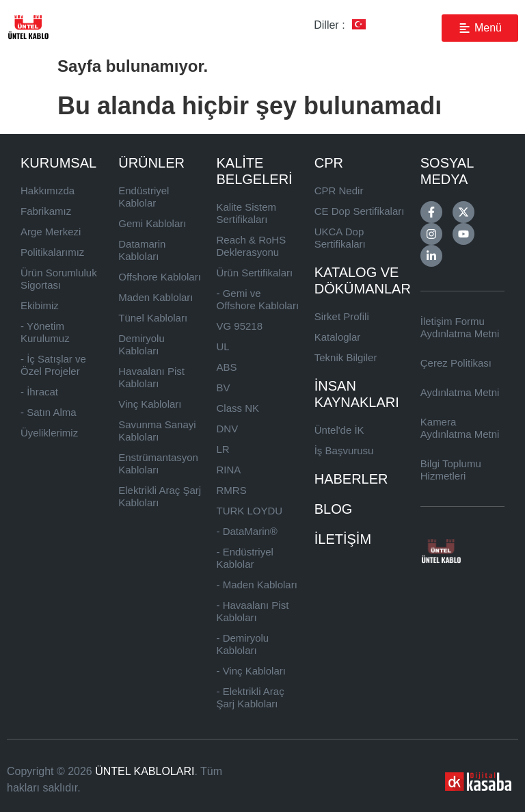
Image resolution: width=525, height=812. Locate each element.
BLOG (334, 509)
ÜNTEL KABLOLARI (145, 771)
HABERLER (351, 479)
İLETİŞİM (343, 539)
